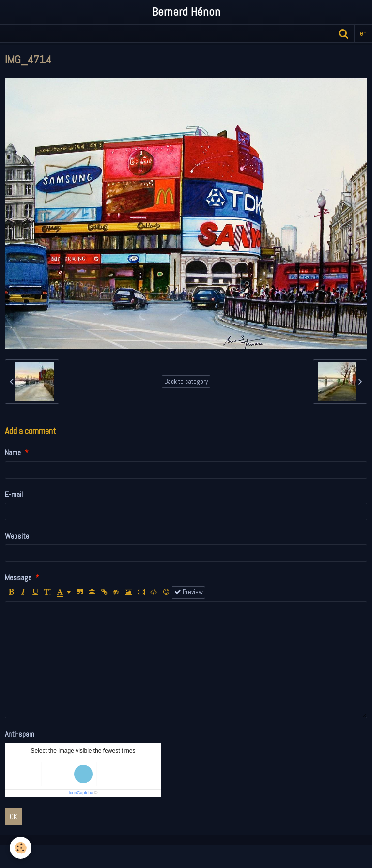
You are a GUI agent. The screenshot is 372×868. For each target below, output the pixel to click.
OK (14, 816)
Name (13, 453)
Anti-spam (20, 734)
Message (18, 578)
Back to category (186, 381)
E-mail (14, 494)
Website (17, 536)
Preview (189, 592)
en (363, 33)
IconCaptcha (81, 793)
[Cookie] (21, 848)
